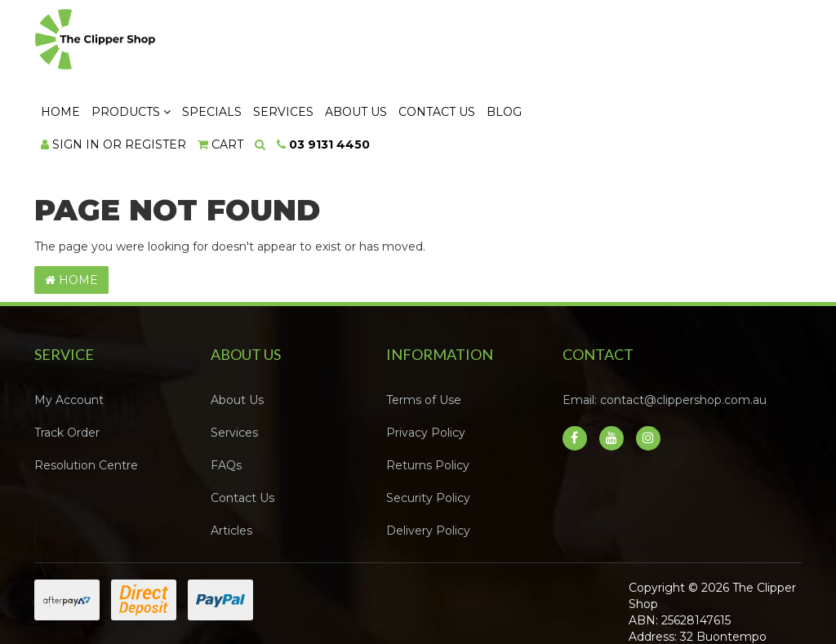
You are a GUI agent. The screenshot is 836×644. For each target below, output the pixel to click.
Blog (703, 42)
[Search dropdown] (458, 74)
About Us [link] (237, 330)
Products (329, 42)
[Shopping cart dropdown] (419, 74)
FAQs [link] (226, 395)
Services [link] (234, 362)
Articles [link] (231, 460)
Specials (410, 42)
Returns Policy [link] (428, 395)
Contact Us (635, 42)
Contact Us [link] (242, 428)
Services (482, 42)
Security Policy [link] (428, 428)
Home (259, 42)
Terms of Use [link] (424, 330)
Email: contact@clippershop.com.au (665, 330)
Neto (748, 613)
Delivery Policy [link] (428, 460)
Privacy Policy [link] (426, 362)
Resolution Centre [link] (86, 395)
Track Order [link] (67, 362)
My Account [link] (69, 330)
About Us (554, 42)
